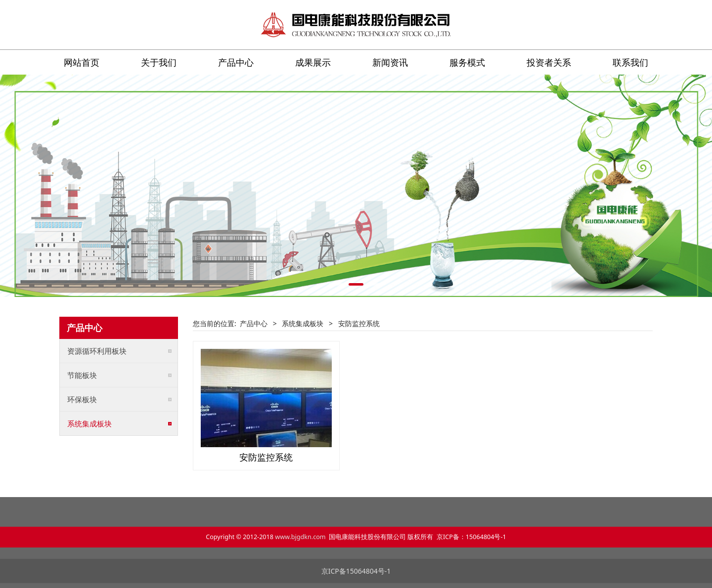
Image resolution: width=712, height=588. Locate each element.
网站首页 (82, 62)
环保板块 (82, 399)
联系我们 (630, 62)
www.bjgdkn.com (300, 537)
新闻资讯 (390, 62)
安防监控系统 (266, 457)
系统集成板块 (89, 423)
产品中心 (236, 62)
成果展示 (313, 62)
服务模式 (467, 62)
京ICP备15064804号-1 (356, 571)
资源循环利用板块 (97, 351)
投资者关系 (549, 62)
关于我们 (159, 62)
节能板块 (82, 375)
